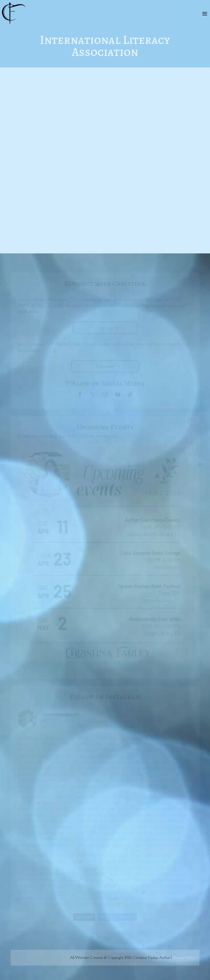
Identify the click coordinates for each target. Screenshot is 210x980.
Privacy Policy (184, 957)
